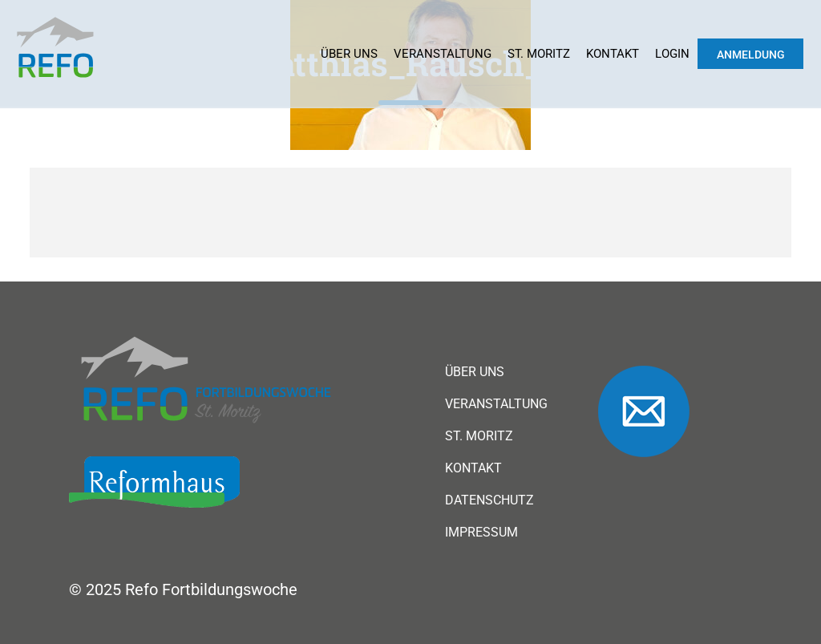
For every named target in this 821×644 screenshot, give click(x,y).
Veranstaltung (443, 54)
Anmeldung (751, 55)
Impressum (481, 533)
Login (672, 54)
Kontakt (613, 54)
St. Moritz (539, 54)
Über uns (349, 54)
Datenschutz (489, 500)
